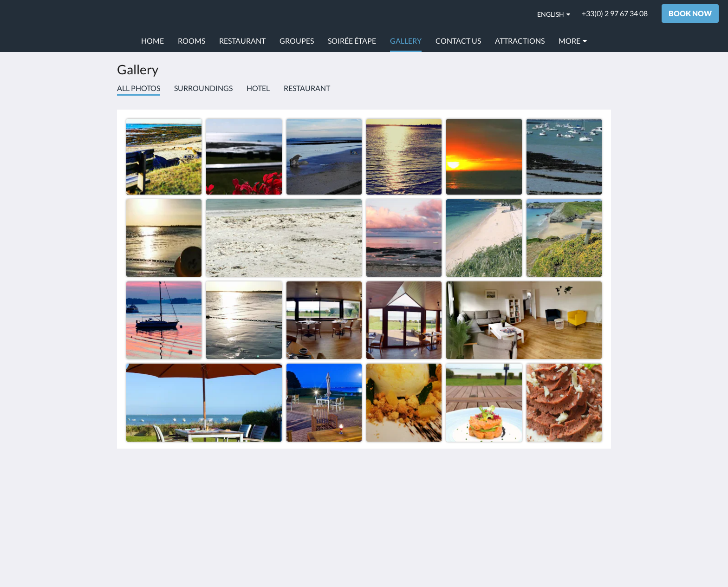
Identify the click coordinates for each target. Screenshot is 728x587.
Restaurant (307, 88)
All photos (139, 88)
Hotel (258, 88)
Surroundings (203, 88)
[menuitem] (153, 41)
